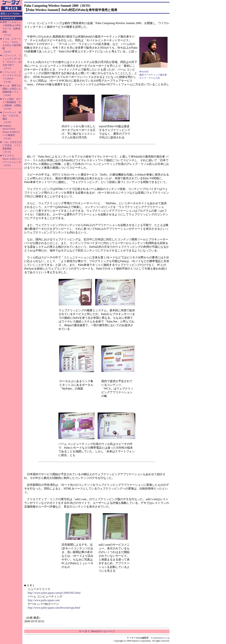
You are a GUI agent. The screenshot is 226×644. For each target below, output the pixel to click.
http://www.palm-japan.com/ (44, 600)
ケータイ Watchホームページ (97, 631)
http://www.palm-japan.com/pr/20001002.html (54, 593)
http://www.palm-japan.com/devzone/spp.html (54, 608)
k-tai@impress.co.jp (160, 638)
